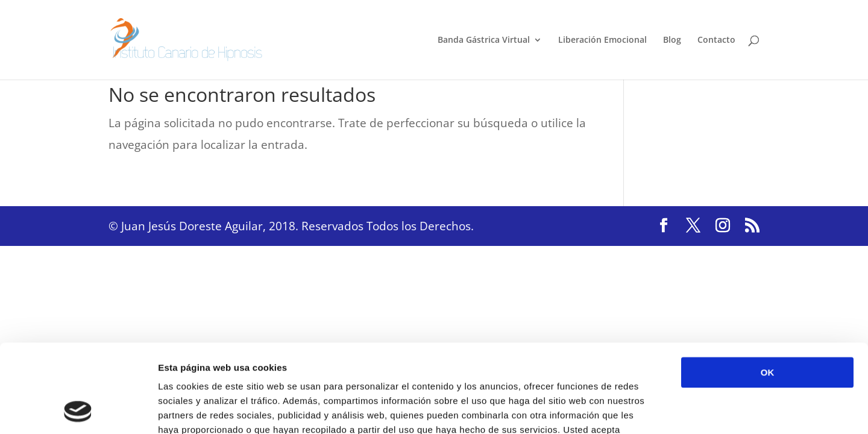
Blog (672, 40)
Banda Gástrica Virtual (484, 40)
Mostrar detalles (648, 410)
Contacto (716, 40)
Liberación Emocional (602, 40)
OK (768, 290)
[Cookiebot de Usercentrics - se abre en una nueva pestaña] (78, 410)
